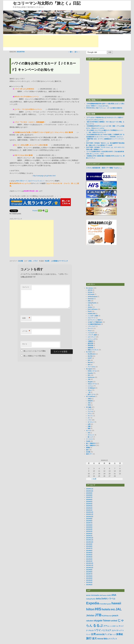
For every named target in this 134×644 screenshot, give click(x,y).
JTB (89, 379)
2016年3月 (89, 506)
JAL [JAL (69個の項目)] (119, 609)
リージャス (89, 439)
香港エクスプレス (93, 350)
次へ (77, 52)
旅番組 (88, 448)
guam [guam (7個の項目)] (109, 604)
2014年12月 (90, 538)
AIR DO (90, 290)
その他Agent (91, 388)
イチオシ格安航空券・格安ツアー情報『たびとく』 (104, 168)
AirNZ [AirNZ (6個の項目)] (109, 595)
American (91, 299)
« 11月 (94, 479)
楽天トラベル (92, 394)
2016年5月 (89, 502)
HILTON (90, 356)
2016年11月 (90, 489)
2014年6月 (89, 551)
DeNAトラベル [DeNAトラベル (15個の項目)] (108, 599)
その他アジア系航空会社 (95, 322)
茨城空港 (90, 348)
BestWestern (92, 354)
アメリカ (90, 411)
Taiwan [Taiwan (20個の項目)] (107, 621)
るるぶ (90, 390)
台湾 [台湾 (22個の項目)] (93, 634)
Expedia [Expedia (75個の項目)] (93, 603)
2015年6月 (89, 525)
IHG (89, 360)
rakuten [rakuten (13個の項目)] (90, 621)
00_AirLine (89, 288)
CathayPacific (92, 303)
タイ (89, 418)
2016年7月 (89, 497)
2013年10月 (90, 568)
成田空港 (90, 343)
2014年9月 (89, 544)
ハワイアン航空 (92, 335)
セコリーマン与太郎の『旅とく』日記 (47, 3)
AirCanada (91, 294)
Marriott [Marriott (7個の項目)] (109, 616)
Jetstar (90, 307)
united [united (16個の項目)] (114, 621)
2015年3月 (89, 531)
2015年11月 (90, 514)
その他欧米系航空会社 (94, 324)
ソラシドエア (92, 326)
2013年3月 (89, 582)
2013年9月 (89, 570)
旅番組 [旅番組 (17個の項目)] (120, 634)
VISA (89, 405)
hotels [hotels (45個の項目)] (106, 609)
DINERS (90, 401)
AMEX (90, 399)
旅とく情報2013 (91, 443)
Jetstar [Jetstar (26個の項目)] (90, 615)
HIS (89, 375)
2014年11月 (90, 540)
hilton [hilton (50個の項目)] (90, 609)
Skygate (90, 382)
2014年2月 (89, 559)
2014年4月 (89, 555)
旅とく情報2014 (91, 445)
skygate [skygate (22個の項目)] (98, 621)
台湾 (89, 424)
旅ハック (90, 437)
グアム (90, 414)
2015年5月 (89, 527)
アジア (90, 409)
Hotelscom (91, 377)
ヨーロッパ (91, 422)
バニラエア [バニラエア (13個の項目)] (106, 630)
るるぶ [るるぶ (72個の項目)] (98, 625)
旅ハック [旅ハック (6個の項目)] (113, 634)
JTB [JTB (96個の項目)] (98, 615)
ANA (89, 301)
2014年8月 (89, 546)
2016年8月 (89, 495)
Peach (90, 311)
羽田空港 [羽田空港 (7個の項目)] (100, 639)
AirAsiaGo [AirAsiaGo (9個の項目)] (95, 595)
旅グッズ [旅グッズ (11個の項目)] (106, 634)
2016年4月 (89, 504)
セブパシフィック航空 (94, 320)
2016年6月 (89, 500)
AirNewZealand (92, 297)
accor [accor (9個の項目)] (88, 595)
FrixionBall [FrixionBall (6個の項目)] (103, 604)
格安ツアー (89, 454)
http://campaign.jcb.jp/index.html (44, 176)
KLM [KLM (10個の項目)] (104, 616)
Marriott (90, 362)
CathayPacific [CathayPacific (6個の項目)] (91, 599)
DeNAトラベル (92, 371)
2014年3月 (89, 557)
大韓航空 (90, 341)
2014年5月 (89, 553)
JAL (89, 305)
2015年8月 (89, 521)
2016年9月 (89, 493)
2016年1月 (89, 510)
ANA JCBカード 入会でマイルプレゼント (30, 181)
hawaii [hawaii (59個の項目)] (116, 603)
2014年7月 (89, 548)
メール (26, 331)
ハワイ (90, 420)
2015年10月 (90, 517)
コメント (26, 287)
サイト (25, 344)
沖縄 (89, 426)
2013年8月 (89, 572)
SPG (89, 365)
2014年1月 (89, 561)
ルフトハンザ (92, 339)
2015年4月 (89, 529)
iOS (89, 433)
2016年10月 (90, 491)
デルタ (90, 331)
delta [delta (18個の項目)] (98, 599)
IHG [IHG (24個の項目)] (113, 610)
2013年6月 (89, 576)
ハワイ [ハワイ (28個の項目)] (97, 630)
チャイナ (90, 328)
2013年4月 (89, 580)
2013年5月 (89, 578)
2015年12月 (90, 512)
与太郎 (47, 261)
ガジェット (91, 435)
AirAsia (90, 292)
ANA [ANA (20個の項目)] (114, 595)
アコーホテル (92, 367)
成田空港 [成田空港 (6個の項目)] (99, 634)
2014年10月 (90, 542)
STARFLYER (91, 314)
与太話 (88, 441)
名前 (26, 318)
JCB (89, 403)
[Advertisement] (51, 41)
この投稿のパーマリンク (59, 261)
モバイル (89, 431)
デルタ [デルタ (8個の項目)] (91, 631)
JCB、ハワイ (33, 261)
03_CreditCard (91, 396)
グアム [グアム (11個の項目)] (106, 626)
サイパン (90, 416)
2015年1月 (89, 536)
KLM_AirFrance (93, 309)
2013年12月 (90, 563)
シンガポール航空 (93, 316)
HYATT (90, 358)
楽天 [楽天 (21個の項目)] (94, 639)
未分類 (21, 261)
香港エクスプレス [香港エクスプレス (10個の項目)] (110, 639)
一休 (89, 392)
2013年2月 (89, 585)
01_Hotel (89, 352)
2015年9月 (89, 519)
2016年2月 (89, 508)
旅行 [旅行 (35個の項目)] (89, 638)
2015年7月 (89, 523)
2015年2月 (89, 534)
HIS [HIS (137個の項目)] (98, 609)
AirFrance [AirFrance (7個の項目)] (103, 595)
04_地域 (89, 407)
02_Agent (89, 369)
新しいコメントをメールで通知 (35, 351)
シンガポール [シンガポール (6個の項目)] (114, 626)
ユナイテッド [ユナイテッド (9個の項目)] (117, 630)
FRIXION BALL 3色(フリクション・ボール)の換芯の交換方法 (104, 108)
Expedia (90, 373)
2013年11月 (90, 565)
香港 (89, 428)
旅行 (87, 450)
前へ (70, 52)
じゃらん (90, 386)
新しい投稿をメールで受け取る (35, 356)
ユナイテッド (92, 337)
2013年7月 (89, 574)
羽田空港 (90, 345)
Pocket (35, 211)
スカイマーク (92, 318)
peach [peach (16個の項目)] (115, 615)
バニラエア (91, 333)
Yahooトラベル (92, 384)
